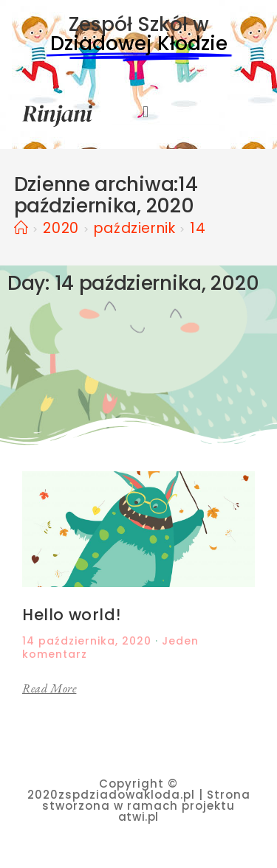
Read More (49, 688)
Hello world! (71, 615)
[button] (146, 112)
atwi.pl (138, 817)
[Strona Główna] (21, 228)
